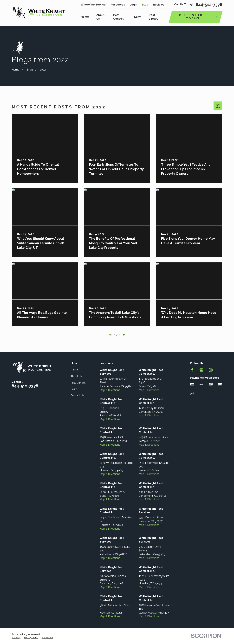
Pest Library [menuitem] (154, 17)
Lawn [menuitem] (138, 17)
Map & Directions (110, 390)
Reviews (159, 5)
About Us (76, 376)
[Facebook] (192, 370)
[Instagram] (211, 370)
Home (74, 370)
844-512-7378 (209, 5)
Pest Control (78, 383)
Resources (118, 5)
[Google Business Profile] (201, 370)
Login (133, 5)
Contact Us (77, 395)
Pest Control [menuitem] (118, 17)
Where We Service (93, 5)
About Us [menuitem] (100, 17)
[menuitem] (16, 638)
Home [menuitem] (85, 17)
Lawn (74, 389)
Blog (145, 5)
